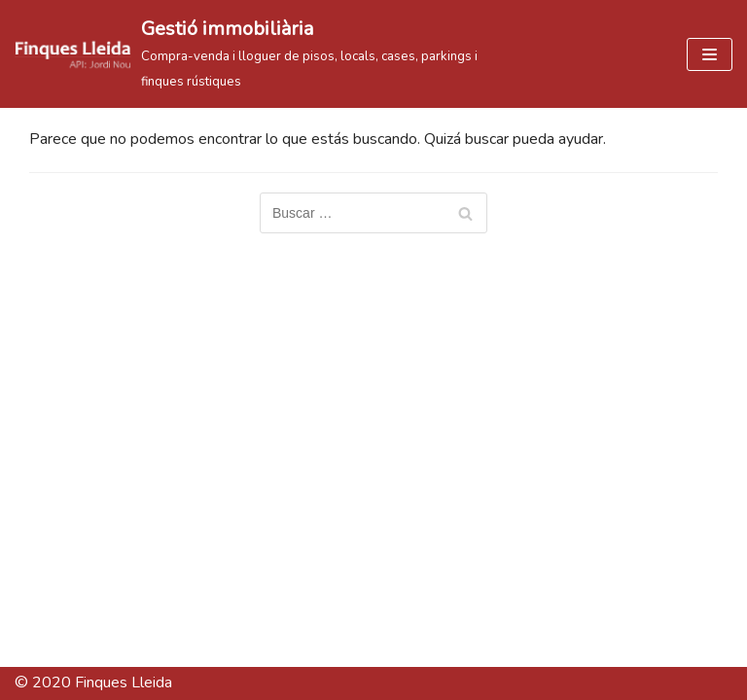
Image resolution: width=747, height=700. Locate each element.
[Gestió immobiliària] (249, 54)
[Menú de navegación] (710, 54)
